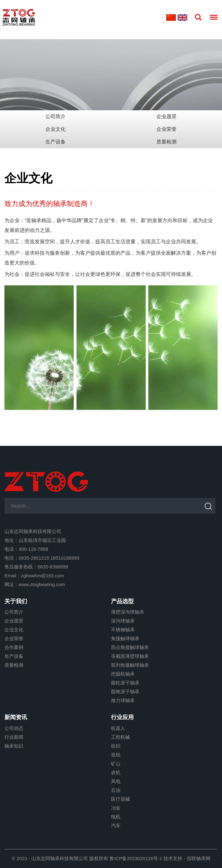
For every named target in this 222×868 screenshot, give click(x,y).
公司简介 (56, 116)
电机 (116, 817)
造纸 (116, 755)
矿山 (116, 764)
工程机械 (120, 737)
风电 (116, 781)
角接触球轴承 (125, 638)
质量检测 (166, 142)
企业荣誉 (166, 129)
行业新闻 (14, 737)
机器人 (118, 728)
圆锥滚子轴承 (125, 692)
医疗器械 (120, 799)
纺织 (116, 746)
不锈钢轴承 (123, 630)
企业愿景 (166, 116)
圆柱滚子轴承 (125, 683)
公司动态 (14, 728)
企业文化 (56, 129)
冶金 (116, 808)
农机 (116, 772)
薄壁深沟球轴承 (128, 612)
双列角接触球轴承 (130, 665)
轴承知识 (14, 746)
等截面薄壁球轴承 (130, 656)
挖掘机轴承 (123, 674)
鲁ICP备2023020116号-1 (136, 858)
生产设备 (56, 142)
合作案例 (14, 647)
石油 (116, 790)
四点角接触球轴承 (130, 647)
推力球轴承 (123, 700)
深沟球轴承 (123, 621)
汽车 (116, 826)
